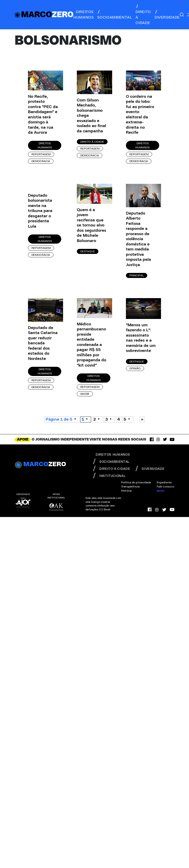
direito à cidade (143, 15)
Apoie (160, 491)
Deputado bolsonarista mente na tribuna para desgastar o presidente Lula (40, 211)
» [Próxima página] (142, 419)
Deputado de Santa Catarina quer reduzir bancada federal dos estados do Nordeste (43, 343)
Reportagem (41, 154)
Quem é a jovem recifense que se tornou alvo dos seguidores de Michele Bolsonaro (92, 225)
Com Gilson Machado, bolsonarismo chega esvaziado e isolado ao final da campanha (92, 116)
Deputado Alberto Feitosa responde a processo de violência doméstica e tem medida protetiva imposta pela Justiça (138, 239)
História (126, 491)
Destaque (88, 251)
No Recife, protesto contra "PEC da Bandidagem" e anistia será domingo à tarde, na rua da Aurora (43, 115)
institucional (109, 476)
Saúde (85, 394)
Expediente (164, 482)
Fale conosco (165, 487)
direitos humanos (83, 15)
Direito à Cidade (92, 142)
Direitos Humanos (45, 145)
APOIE (23, 439)
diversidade (167, 15)
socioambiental (115, 15)
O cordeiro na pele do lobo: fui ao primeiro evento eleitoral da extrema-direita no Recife (140, 115)
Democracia (41, 161)
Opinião (135, 368)
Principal (137, 275)
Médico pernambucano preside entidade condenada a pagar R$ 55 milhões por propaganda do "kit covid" (92, 345)
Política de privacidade (136, 482)
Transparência (130, 487)
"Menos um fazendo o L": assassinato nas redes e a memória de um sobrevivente (141, 338)
